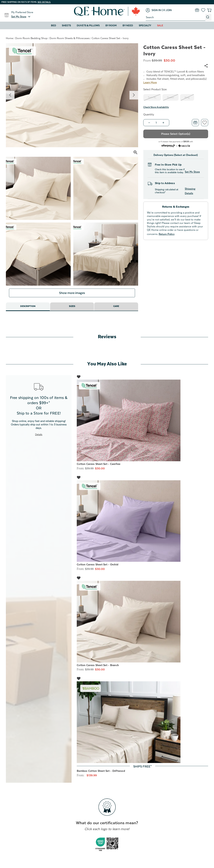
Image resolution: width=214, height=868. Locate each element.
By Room (111, 25)
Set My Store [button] (192, 172)
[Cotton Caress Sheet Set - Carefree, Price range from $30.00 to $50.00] (142, 425)
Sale (160, 25)
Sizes (72, 311)
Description (28, 311)
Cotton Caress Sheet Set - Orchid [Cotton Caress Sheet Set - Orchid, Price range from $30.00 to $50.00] (97, 569)
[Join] (169, 10)
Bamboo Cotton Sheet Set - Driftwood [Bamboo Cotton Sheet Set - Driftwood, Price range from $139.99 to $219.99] (101, 775)
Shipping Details (190, 191)
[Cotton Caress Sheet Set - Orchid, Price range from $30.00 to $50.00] (142, 525)
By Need (128, 25)
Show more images (72, 297)
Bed (53, 25)
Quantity (149, 115)
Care (116, 311)
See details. (44, 2)
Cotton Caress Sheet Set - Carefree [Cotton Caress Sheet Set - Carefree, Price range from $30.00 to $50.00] (99, 468)
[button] (21, 17)
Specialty (145, 25)
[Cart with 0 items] (209, 10)
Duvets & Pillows (88, 25)
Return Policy (167, 234)
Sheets (66, 25)
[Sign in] (153, 10)
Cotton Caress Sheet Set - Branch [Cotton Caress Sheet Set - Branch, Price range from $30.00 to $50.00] (98, 669)
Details (39, 438)
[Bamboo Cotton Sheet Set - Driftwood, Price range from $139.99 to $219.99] (142, 726)
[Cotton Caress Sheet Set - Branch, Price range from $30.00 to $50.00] (142, 626)
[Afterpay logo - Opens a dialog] (168, 145)
